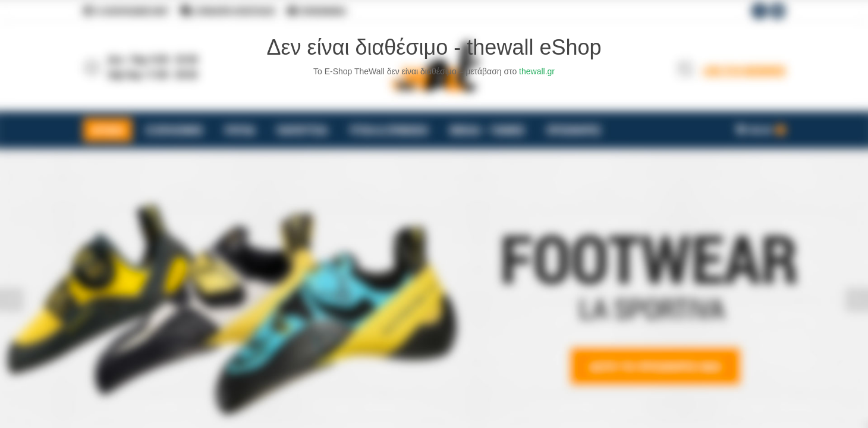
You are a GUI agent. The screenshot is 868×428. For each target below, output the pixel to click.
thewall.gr (537, 71)
